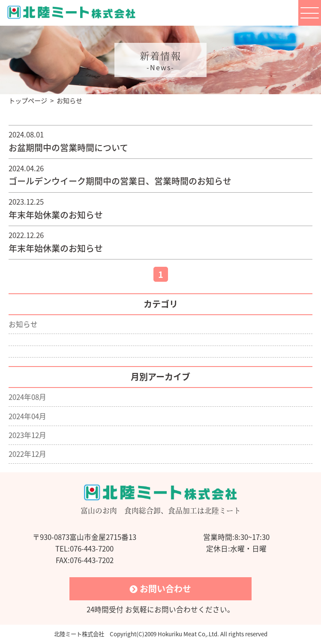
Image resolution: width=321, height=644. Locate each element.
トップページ (28, 100)
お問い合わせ (160, 589)
